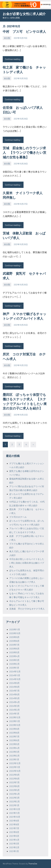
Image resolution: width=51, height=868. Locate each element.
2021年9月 (14, 821)
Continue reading (12, 59)
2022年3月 (14, 798)
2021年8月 (14, 824)
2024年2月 (14, 710)
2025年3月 (14, 660)
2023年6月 (14, 740)
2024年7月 (14, 691)
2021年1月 (14, 851)
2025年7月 (14, 645)
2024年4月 (14, 702)
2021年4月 (14, 840)
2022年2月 (14, 801)
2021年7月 (14, 828)
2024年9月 (14, 683)
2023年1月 (14, 759)
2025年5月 (14, 652)
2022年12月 (15, 763)
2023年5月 (14, 744)
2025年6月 (14, 649)
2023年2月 (14, 756)
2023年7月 (14, 736)
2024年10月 (15, 679)
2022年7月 (14, 782)
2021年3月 (14, 843)
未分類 (7, 38)
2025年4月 (14, 656)
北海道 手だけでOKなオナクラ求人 (27, 609)
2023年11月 (15, 721)
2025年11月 (15, 629)
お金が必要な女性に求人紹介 (24, 14)
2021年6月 (14, 832)
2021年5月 (14, 836)
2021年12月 (15, 809)
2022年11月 (15, 767)
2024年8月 (14, 687)
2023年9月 (14, 729)
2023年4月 (14, 748)
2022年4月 (14, 794)
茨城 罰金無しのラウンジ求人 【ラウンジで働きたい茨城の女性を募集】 (24, 153)
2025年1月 (14, 668)
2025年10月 (15, 633)
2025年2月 (14, 664)
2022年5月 (14, 790)
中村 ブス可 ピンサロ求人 (24, 31)
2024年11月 (15, 675)
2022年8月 (14, 778)
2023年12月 (15, 717)
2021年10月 (15, 817)
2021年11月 (14, 813)
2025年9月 (14, 637)
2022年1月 (14, 805)
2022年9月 (14, 775)
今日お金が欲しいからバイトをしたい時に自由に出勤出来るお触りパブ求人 (27, 563)
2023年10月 (15, 725)
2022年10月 (15, 771)
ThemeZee (33, 864)
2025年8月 (14, 641)
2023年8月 (14, 733)
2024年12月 (15, 671)
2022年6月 (14, 786)
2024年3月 (14, 706)
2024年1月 (14, 714)
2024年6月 (14, 694)
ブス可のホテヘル (18, 517)
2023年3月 (14, 752)
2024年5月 (14, 698)
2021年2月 (14, 847)
